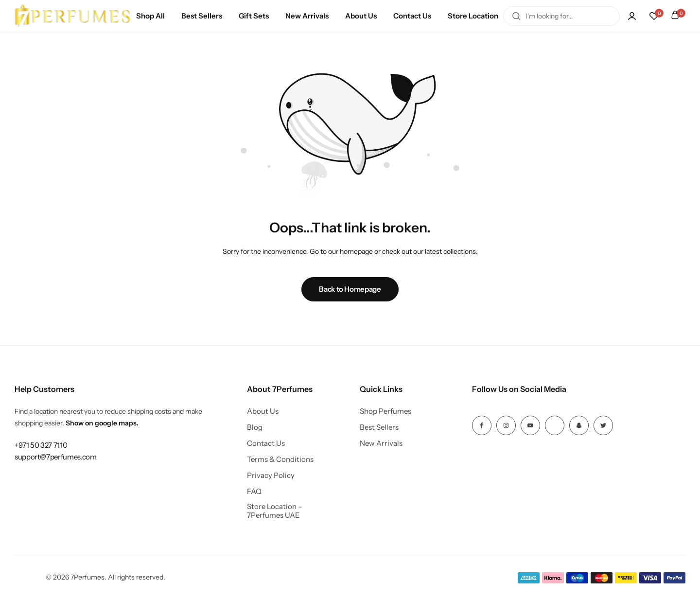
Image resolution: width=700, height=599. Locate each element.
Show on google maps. (102, 423)
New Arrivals (307, 16)
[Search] (516, 16)
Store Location (473, 16)
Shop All (150, 16)
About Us (361, 16)
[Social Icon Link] (482, 425)
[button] (654, 16)
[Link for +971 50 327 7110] (41, 445)
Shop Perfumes (385, 411)
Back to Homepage (350, 289)
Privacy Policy (271, 476)
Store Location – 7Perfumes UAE (275, 511)
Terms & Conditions (280, 459)
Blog (255, 427)
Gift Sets (254, 16)
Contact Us (412, 16)
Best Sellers (202, 16)
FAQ (254, 492)
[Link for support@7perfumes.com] (55, 457)
